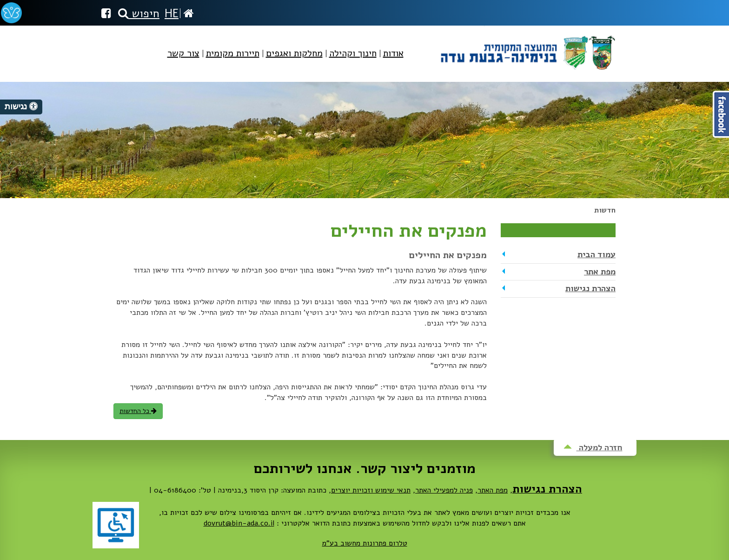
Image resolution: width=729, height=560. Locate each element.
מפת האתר (493, 490)
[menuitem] (393, 61)
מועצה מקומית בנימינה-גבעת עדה (527, 49)
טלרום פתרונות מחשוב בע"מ (365, 543)
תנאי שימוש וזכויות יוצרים (371, 490)
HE (172, 13)
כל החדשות (138, 411)
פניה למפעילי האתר (444, 490)
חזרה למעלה (593, 447)
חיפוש (139, 13)
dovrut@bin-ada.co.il (239, 523)
